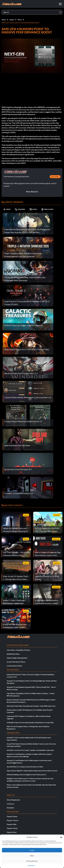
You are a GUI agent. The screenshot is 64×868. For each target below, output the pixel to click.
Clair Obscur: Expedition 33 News (18, 650)
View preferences (32, 861)
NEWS (7, 209)
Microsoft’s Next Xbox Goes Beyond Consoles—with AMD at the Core (31, 706)
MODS (33, 209)
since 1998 (54, 177)
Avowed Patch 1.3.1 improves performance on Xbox (25, 767)
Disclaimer (10, 808)
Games (12, 20)
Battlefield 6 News (13, 654)
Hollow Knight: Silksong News (17, 658)
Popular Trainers (13, 820)
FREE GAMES (47, 209)
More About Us (32, 192)
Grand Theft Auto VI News (16, 662)
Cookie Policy (31, 865)
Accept (32, 850)
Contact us (10, 804)
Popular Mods (12, 824)
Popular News (12, 832)
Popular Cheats (12, 828)
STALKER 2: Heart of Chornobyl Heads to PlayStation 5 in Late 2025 (30, 722)
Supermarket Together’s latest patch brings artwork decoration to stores (32, 771)
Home (4, 20)
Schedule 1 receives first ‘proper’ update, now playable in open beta (30, 750)
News (20, 20)
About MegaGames (13, 800)
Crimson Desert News (14, 666)
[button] (61, 837)
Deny (32, 856)
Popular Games (12, 816)
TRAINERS (20, 209)
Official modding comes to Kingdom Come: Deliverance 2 (26, 775)
